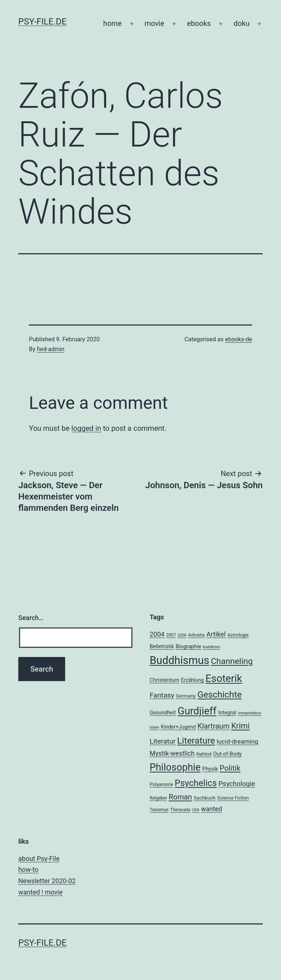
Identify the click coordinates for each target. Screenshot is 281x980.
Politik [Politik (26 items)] (230, 768)
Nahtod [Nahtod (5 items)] (204, 754)
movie (154, 23)
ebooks (199, 23)
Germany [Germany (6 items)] (186, 696)
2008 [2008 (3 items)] (182, 635)
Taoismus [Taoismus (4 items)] (159, 810)
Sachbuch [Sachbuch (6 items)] (205, 798)
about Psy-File (39, 859)
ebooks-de (239, 339)
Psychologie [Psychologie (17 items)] (237, 784)
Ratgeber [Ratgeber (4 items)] (158, 798)
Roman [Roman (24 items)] (180, 797)
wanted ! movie (40, 892)
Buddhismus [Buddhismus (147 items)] (179, 660)
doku (241, 23)
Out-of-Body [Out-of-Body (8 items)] (227, 754)
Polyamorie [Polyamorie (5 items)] (161, 784)
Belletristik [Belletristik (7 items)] (162, 646)
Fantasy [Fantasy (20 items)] (162, 695)
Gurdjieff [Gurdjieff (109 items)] (197, 711)
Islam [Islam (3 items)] (154, 727)
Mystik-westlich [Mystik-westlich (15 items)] (172, 753)
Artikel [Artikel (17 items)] (216, 634)
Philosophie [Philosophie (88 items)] (175, 767)
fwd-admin (51, 349)
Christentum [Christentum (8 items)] (164, 680)
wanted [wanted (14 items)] (211, 809)
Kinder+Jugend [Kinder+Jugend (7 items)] (179, 727)
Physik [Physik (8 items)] (210, 769)
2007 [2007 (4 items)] (171, 635)
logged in (86, 428)
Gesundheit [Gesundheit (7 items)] (163, 713)
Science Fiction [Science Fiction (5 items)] (233, 798)
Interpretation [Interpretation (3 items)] (250, 713)
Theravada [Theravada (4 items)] (180, 810)
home (113, 23)
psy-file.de (42, 22)
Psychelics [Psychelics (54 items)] (196, 783)
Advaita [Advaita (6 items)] (196, 635)
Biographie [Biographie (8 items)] (188, 646)
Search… (31, 618)
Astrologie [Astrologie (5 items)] (238, 635)
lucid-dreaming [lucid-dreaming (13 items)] (237, 741)
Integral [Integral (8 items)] (227, 713)
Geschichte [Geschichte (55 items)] (220, 694)
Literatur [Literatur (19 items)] (163, 741)
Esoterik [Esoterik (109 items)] (224, 678)
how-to (28, 869)
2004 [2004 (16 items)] (157, 634)
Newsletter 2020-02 (47, 881)
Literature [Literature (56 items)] (196, 740)
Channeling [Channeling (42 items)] (232, 661)
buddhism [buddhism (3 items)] (212, 647)
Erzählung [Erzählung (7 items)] (192, 680)
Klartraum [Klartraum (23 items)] (214, 726)
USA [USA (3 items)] (196, 810)
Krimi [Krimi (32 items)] (240, 726)
